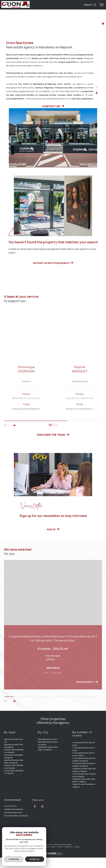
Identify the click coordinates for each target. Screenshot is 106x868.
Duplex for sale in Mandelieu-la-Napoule (14, 777)
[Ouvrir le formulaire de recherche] (90, 5)
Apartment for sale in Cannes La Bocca (14, 756)
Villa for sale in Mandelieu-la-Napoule (14, 767)
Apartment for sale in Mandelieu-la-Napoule (14, 772)
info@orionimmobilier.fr (14, 820)
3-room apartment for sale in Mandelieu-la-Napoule (84, 775)
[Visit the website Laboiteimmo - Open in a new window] (53, 862)
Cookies (77, 857)
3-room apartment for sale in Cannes (84, 754)
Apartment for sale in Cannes (14, 751)
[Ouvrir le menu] (102, 5)
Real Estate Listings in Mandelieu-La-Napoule (48, 759)
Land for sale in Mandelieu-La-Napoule (14, 782)
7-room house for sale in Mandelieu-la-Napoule (84, 786)
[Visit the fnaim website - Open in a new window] (31, 845)
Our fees (30, 857)
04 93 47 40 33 (10, 817)
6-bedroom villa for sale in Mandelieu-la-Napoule (84, 791)
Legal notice (46, 857)
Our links (60, 857)
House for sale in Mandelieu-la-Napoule (14, 762)
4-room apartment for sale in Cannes (84, 760)
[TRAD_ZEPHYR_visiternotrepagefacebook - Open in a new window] (35, 817)
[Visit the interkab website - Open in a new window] (15, 845)
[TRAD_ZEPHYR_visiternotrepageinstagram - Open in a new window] (42, 817)
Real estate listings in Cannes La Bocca (48, 754)
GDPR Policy (69, 857)
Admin (53, 857)
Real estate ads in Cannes (47, 750)
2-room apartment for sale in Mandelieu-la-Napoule (84, 770)
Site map (37, 857)
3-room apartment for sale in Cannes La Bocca (84, 765)
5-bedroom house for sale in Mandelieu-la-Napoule (84, 780)
